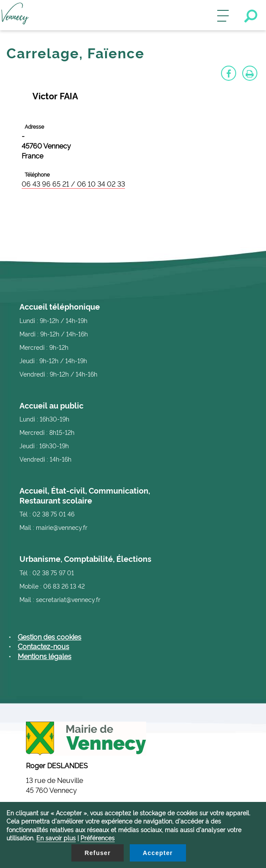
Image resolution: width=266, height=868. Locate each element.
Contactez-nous (43, 646)
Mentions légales (45, 656)
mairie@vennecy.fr (62, 527)
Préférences (98, 838)
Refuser (98, 853)
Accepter (158, 853)
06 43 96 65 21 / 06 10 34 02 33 (73, 184)
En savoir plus (56, 838)
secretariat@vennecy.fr (68, 599)
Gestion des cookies (50, 637)
